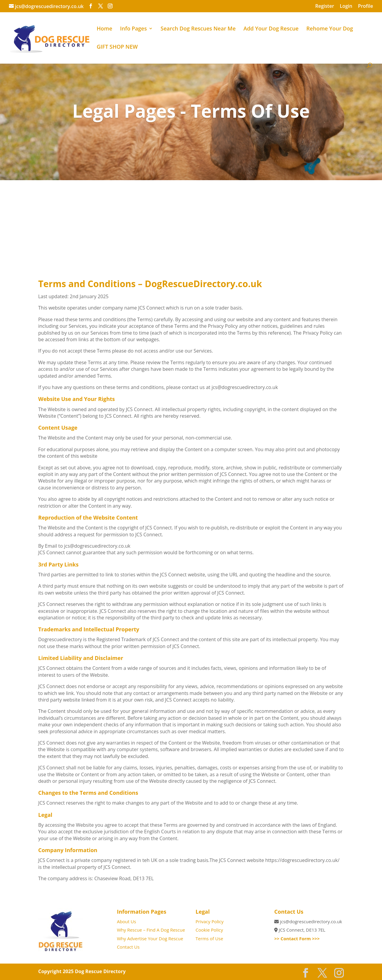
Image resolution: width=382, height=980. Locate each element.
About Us (127, 921)
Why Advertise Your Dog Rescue (150, 938)
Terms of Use (209, 938)
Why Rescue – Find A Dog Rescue (151, 930)
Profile (366, 6)
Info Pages (133, 29)
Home (104, 29)
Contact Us (128, 947)
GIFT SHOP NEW (117, 47)
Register (325, 6)
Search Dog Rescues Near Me (198, 29)
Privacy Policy (210, 921)
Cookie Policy (209, 930)
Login (346, 6)
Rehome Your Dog (330, 29)
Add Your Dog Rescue (271, 29)
